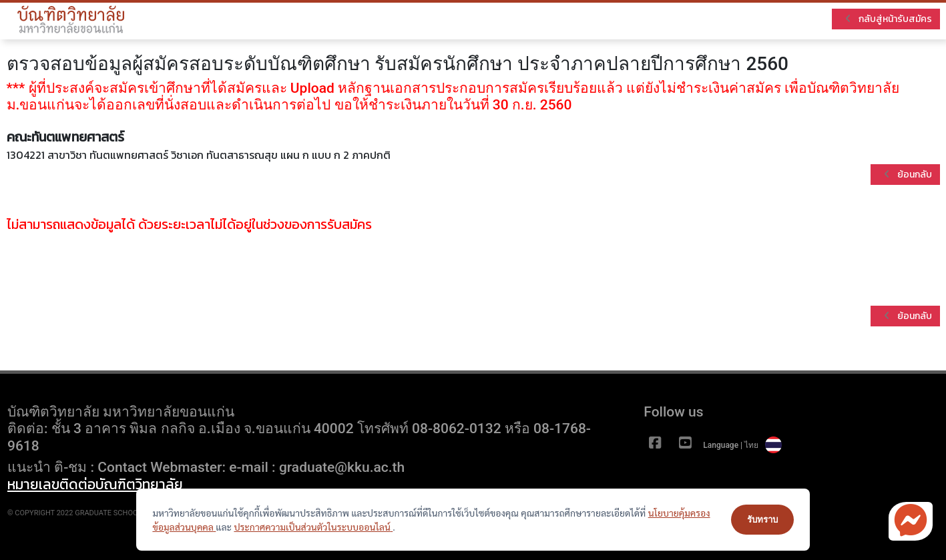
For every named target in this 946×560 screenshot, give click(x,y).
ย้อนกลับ (908, 175)
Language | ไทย (742, 445)
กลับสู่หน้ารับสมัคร (889, 19)
